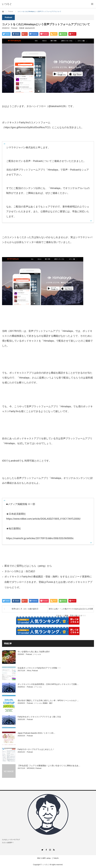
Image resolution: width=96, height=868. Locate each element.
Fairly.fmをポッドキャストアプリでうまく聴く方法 (39, 717)
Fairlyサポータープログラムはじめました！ (36, 749)
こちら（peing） (38, 566)
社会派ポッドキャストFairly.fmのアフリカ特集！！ (39, 668)
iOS (4, 461)
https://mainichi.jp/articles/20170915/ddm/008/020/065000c (40, 538)
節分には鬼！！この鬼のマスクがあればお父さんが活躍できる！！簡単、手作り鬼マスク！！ (71, 610)
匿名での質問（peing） (44, 858)
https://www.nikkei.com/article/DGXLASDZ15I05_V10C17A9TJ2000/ (43, 519)
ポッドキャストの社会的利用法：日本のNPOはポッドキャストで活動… (48, 684)
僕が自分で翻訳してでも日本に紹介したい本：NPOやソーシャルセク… (48, 700)
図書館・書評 (48, 703)
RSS (54, 850)
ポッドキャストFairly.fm (18, 577)
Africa (29, 671)
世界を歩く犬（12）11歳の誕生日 (25, 609)
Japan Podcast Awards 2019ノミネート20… (36, 733)
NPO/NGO (31, 768)
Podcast (14, 28)
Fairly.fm (56, 858)
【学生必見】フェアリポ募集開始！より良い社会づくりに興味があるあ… (49, 766)
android (15, 461)
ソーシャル (37, 654)
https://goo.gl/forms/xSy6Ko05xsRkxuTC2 (27, 127)
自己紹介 (31, 571)
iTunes (50, 582)
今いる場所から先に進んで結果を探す (34, 652)
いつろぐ (46, 865)
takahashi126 (30, 28)
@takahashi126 (57, 106)
